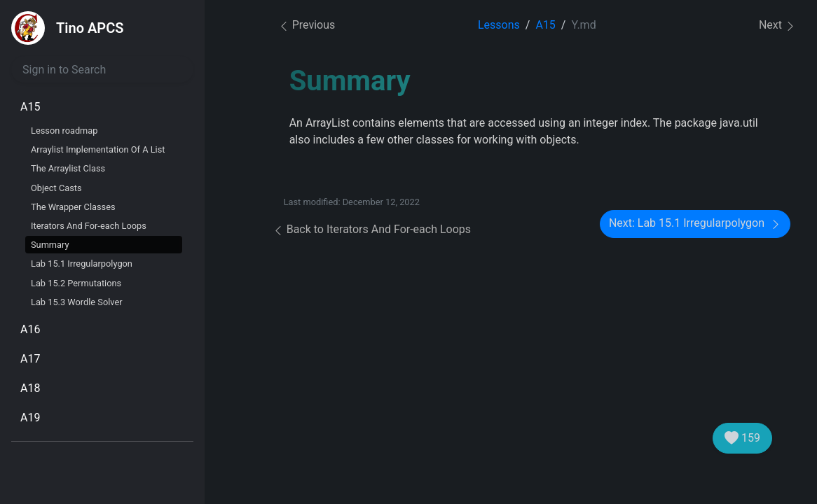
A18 (30, 388)
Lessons (499, 25)
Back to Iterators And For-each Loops (372, 229)
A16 (30, 329)
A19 (30, 418)
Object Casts (56, 188)
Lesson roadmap (64, 131)
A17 (30, 359)
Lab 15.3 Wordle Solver (77, 302)
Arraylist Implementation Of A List (98, 149)
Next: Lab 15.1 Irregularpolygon (695, 224)
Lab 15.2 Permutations (76, 283)
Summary (50, 245)
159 (742, 438)
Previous (307, 25)
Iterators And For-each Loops (89, 226)
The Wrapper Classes (73, 207)
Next (777, 26)
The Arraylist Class (68, 168)
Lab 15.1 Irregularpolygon (82, 264)
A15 (30, 107)
